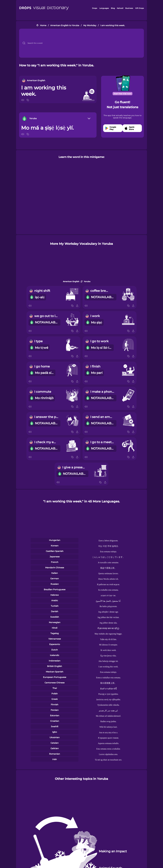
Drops (95, 8)
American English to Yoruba (65, 25)
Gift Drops (140, 8)
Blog (113, 8)
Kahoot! (120, 8)
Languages (104, 8)
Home (43, 25)
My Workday (90, 25)
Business (129, 8)
